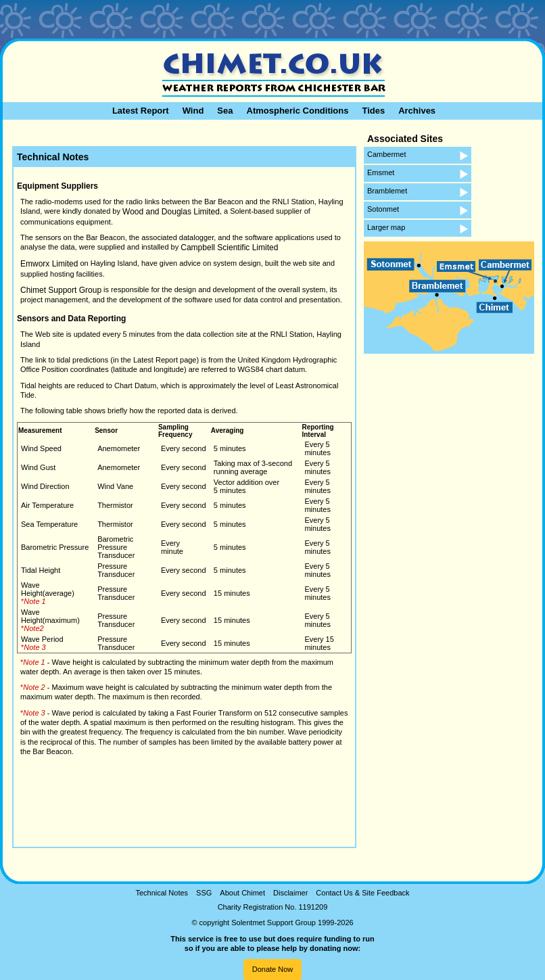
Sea (225, 111)
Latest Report (141, 111)
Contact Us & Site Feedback (362, 893)
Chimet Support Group (61, 290)
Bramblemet (387, 191)
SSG (204, 893)
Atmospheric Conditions (298, 111)
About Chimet (242, 893)
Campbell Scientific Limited (229, 248)
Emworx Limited (49, 264)
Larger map (386, 227)
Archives (417, 111)
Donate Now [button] (273, 969)
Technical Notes (162, 893)
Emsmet (381, 172)
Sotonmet (383, 209)
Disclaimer (290, 893)
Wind (193, 111)
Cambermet (386, 154)
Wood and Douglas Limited (171, 212)
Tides (373, 111)
